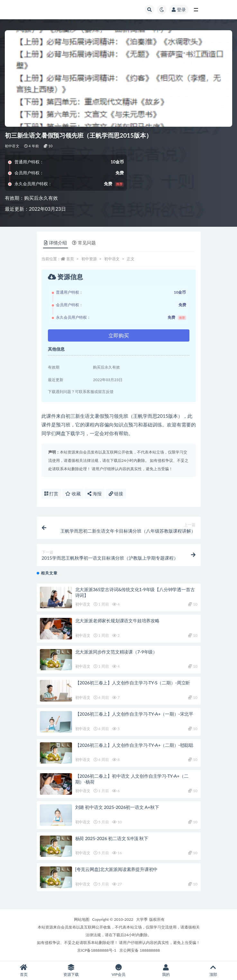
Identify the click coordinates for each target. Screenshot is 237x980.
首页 (70, 259)
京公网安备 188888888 (140, 950)
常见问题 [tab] (84, 243)
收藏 (73, 494)
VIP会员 (118, 971)
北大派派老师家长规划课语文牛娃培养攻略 (117, 621)
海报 (95, 494)
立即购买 (119, 335)
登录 (179, 9)
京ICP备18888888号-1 (97, 950)
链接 (116, 494)
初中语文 (12, 146)
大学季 (142, 919)
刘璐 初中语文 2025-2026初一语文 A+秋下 (117, 807)
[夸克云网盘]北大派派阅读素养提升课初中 (117, 869)
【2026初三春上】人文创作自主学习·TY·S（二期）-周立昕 (133, 683)
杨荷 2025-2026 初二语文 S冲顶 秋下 (112, 838)
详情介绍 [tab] (55, 243)
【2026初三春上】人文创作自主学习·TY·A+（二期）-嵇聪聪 (134, 745)
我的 (166, 971)
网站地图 (82, 919)
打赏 (51, 494)
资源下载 (71, 971)
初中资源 (89, 259)
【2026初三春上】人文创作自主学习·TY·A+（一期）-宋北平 (134, 714)
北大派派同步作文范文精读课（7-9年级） (116, 652)
